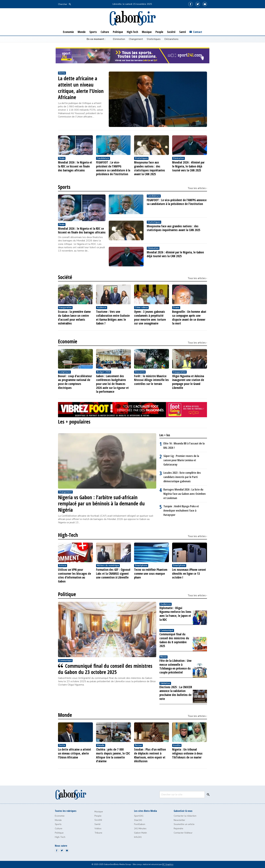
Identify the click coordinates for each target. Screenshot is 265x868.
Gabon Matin (141, 833)
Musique (99, 812)
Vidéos (98, 829)
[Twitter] (198, 4)
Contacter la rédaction (185, 816)
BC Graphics (168, 864)
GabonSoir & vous (183, 811)
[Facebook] (191, 4)
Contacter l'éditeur (183, 833)
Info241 (138, 837)
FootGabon (140, 824)
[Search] (207, 795)
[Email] (205, 4)
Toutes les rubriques (66, 811)
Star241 (138, 820)
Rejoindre (178, 829)
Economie (68, 341)
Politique (67, 594)
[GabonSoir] (132, 18)
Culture (59, 829)
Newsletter (179, 820)
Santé (97, 824)
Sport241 (139, 816)
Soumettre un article (184, 824)
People (98, 816)
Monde (65, 715)
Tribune (98, 833)
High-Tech (68, 535)
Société (65, 277)
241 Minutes (140, 829)
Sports (64, 187)
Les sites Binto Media (145, 811)
